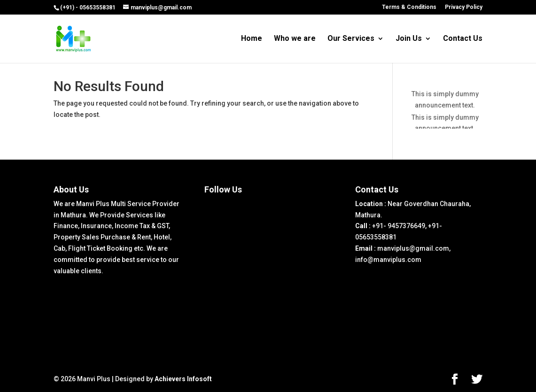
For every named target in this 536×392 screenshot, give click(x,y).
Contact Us (463, 39)
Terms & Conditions (409, 7)
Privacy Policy (464, 7)
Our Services (351, 39)
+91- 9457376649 (399, 226)
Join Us (409, 39)
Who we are (295, 39)
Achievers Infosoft (183, 379)
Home (252, 39)
